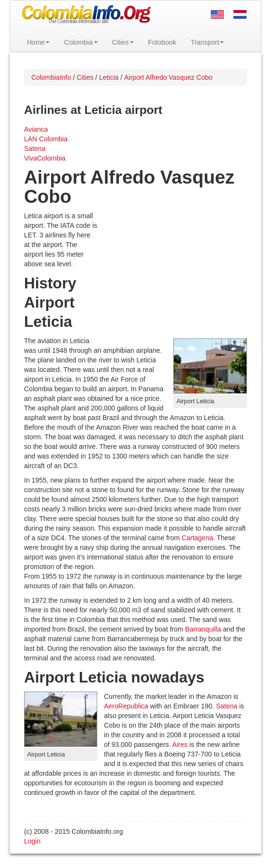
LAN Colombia (46, 139)
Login (32, 841)
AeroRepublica (126, 706)
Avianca (36, 129)
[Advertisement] (172, 273)
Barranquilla (203, 629)
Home (38, 42)
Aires (180, 744)
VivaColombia (45, 158)
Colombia (81, 42)
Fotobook (162, 42)
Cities (123, 42)
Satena (35, 149)
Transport (207, 42)
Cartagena (197, 538)
